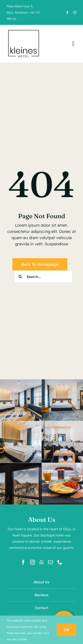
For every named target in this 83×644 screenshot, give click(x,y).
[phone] (60, 562)
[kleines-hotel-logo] (24, 30)
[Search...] (43, 277)
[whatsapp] (41, 562)
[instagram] (75, 12)
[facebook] (67, 12)
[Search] (20, 277)
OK (67, 630)
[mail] (50, 562)
